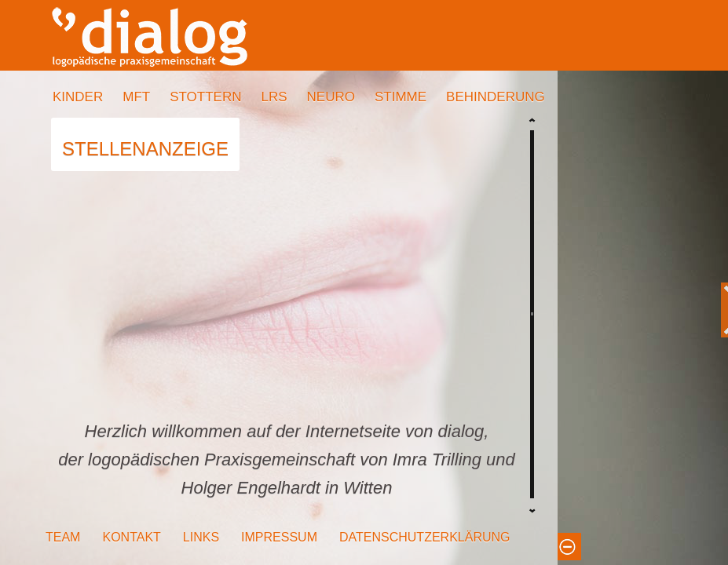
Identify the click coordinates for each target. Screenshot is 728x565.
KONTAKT (131, 537)
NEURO (331, 97)
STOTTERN (205, 97)
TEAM (63, 537)
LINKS (201, 537)
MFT (136, 97)
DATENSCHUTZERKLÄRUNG (425, 537)
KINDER (78, 97)
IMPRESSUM (279, 537)
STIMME (401, 97)
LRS (274, 97)
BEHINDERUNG (496, 97)
